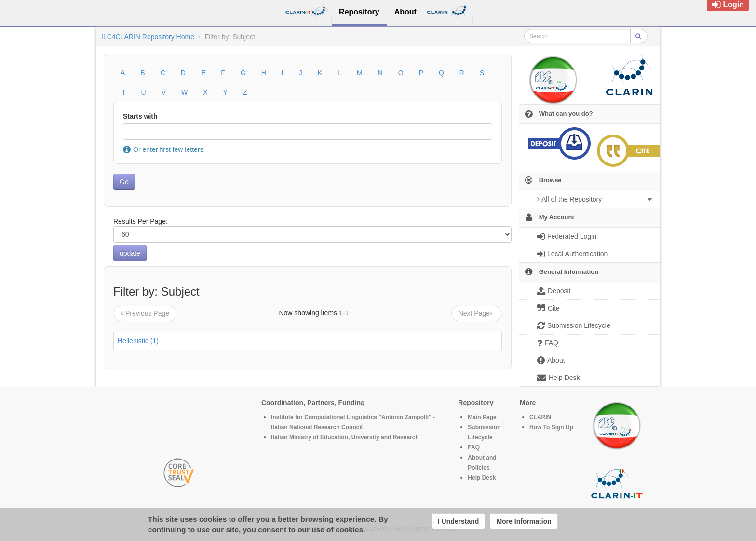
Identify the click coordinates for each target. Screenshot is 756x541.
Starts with (140, 116)
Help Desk (482, 478)
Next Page (476, 313)
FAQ (474, 447)
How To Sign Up (551, 427)
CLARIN (540, 417)
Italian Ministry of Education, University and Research (345, 437)
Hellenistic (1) (138, 341)
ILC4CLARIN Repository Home (148, 37)
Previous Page (145, 313)
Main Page (482, 417)
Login (728, 5)
